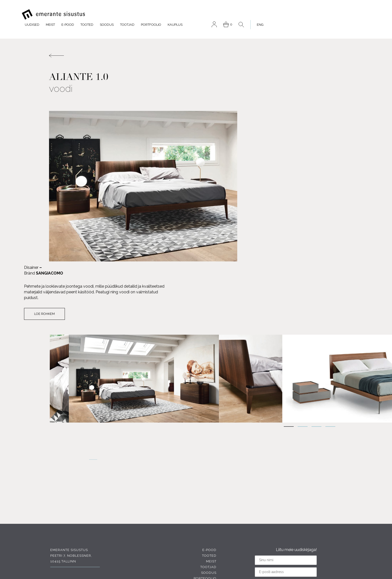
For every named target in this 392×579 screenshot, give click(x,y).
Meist (153, 14)
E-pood (170, 14)
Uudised (135, 14)
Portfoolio (254, 14)
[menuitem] (358, 14)
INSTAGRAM (67, 539)
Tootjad (230, 14)
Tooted (190, 14)
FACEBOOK (66, 509)
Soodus (209, 14)
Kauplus (278, 14)
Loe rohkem (253, 156)
